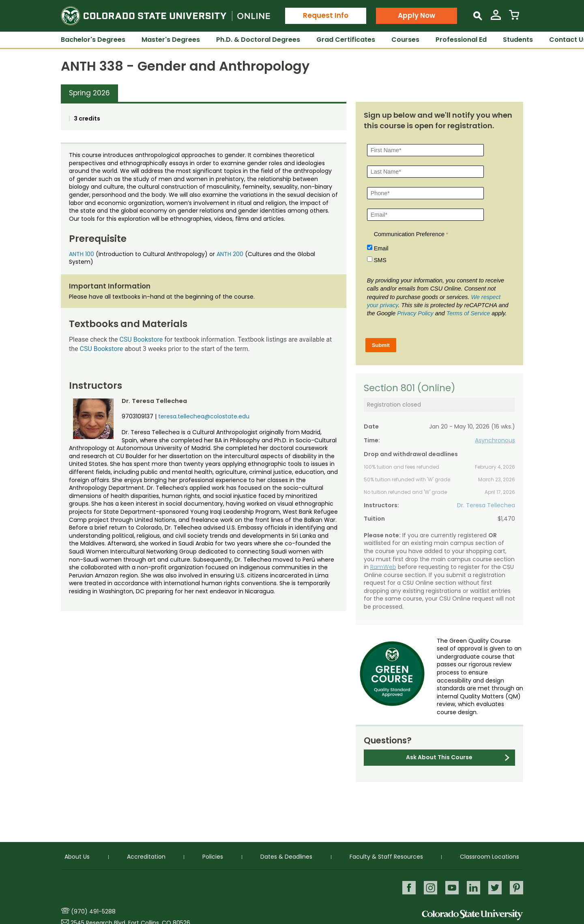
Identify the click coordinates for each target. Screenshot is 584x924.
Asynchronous (495, 440)
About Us (77, 857)
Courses (405, 40)
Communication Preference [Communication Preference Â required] (409, 234)
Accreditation (146, 857)
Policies (213, 857)
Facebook (407, 887)
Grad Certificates (346, 40)
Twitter (495, 887)
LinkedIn (473, 887)
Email (381, 248)
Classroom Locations (490, 857)
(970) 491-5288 (93, 911)
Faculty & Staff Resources (386, 857)
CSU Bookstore (141, 339)
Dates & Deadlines (286, 857)
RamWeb (383, 567)
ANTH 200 (230, 254)
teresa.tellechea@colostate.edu (204, 416)
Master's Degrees (171, 40)
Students (518, 40)
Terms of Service (468, 313)
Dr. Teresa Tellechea (486, 505)
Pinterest (516, 887)
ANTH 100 (82, 254)
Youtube (451, 887)
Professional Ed (461, 40)
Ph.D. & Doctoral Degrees (258, 40)
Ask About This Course (439, 757)
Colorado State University (472, 915)
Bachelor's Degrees (93, 40)
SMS (380, 260)
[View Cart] (514, 18)
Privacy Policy (415, 313)
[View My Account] (496, 18)
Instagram (429, 887)
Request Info (326, 15)
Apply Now (417, 15)
